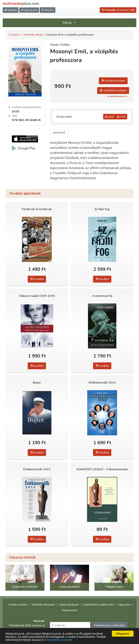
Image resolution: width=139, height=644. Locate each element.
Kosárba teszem (113, 81)
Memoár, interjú (33, 35)
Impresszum (69, 610)
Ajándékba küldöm (113, 91)
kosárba (37, 279)
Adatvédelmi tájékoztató (98, 605)
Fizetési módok (18, 605)
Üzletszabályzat (69, 605)
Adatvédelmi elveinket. (58, 640)
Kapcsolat (124, 605)
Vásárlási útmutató (43, 605)
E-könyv (14, 35)
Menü (69, 23)
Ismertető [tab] (59, 133)
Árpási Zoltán (60, 45)
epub (109, 117)
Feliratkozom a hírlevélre (109, 625)
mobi (121, 117)
